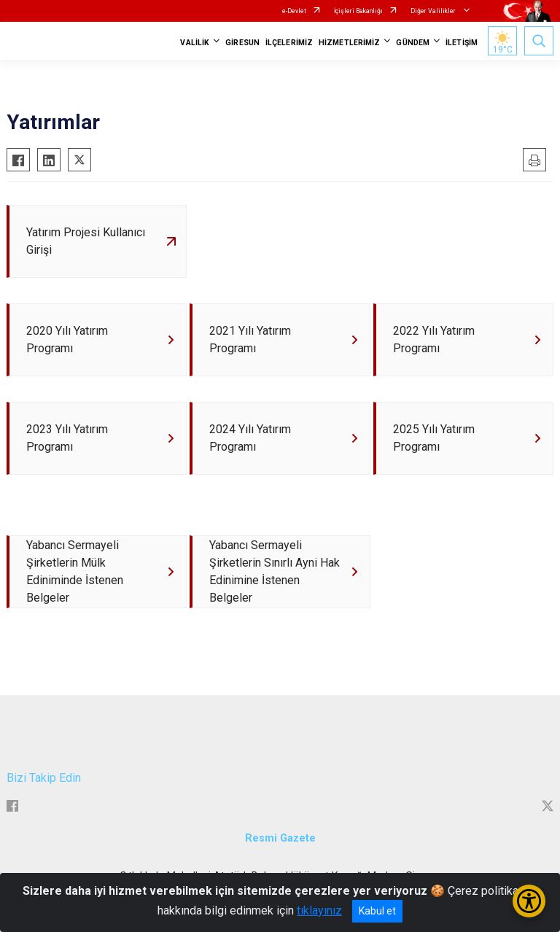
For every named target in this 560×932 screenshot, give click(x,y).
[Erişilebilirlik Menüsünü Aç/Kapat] (529, 901)
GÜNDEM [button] (413, 43)
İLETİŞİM (462, 43)
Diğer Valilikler (434, 11)
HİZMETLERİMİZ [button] (349, 43)
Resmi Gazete (280, 838)
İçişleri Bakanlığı (358, 11)
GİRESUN (242, 43)
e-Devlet (294, 11)
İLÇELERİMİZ (289, 43)
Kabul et (377, 911)
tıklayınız (319, 910)
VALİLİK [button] (195, 43)
